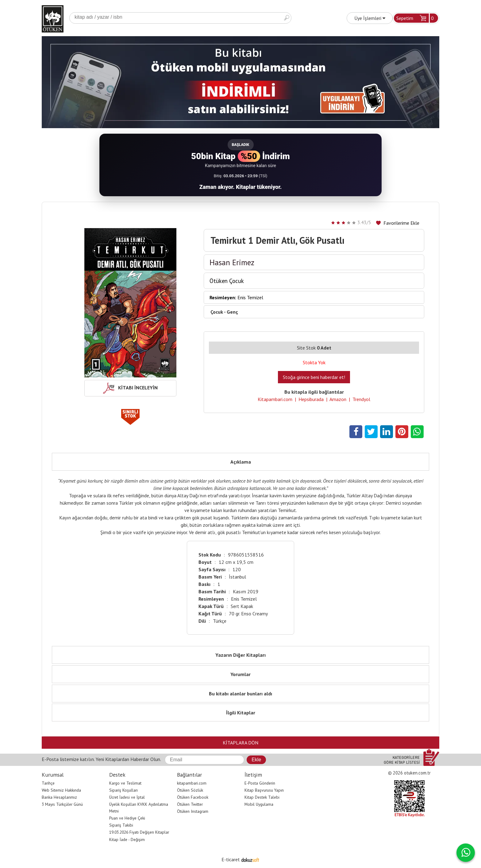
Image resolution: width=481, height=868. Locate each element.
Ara (287, 18)
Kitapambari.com (275, 399)
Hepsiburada (311, 399)
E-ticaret (231, 859)
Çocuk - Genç (224, 312)
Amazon (338, 399)
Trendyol (361, 399)
